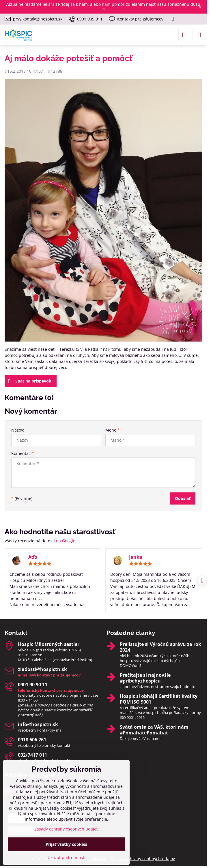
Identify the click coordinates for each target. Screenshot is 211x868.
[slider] (40, 564)
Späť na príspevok (30, 381)
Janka (136, 557)
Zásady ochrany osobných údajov (143, 859)
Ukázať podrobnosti (67, 857)
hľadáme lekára (40, 4)
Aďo (33, 557)
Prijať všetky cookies (66, 844)
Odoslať (183, 498)
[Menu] (200, 35)
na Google (66, 541)
